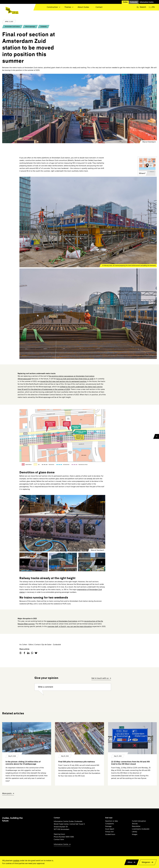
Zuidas (125, 2)
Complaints (110, 824)
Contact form (59, 839)
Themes (68, 7)
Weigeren (146, 862)
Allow (130, 862)
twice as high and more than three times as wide (75, 379)
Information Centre (147, 2)
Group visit (109, 832)
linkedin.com (28, 653)
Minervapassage (30, 27)
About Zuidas (83, 7)
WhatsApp (32, 653)
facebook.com (24, 653)
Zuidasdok (134, 2)
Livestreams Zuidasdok (141, 829)
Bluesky (36, 653)
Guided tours (110, 834)
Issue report (110, 829)
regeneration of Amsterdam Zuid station (62, 621)
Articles (135, 824)
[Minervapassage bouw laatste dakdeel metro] (79, 108)
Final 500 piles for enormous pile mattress (77, 762)
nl (150, 7)
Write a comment (45, 687)
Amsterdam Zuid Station (12, 27)
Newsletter (136, 826)
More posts (7, 794)
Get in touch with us (100, 678)
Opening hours (59, 834)
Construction (52, 7)
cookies (16, 861)
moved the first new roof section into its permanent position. (63, 381)
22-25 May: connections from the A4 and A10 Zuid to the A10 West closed (130, 763)
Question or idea (112, 821)
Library (135, 832)
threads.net (21, 653)
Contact (99, 7)
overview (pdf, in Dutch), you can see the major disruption (70, 626)
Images (135, 834)
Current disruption (139, 821)
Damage (108, 826)
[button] (141, 7)
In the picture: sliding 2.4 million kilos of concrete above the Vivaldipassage (23, 763)
